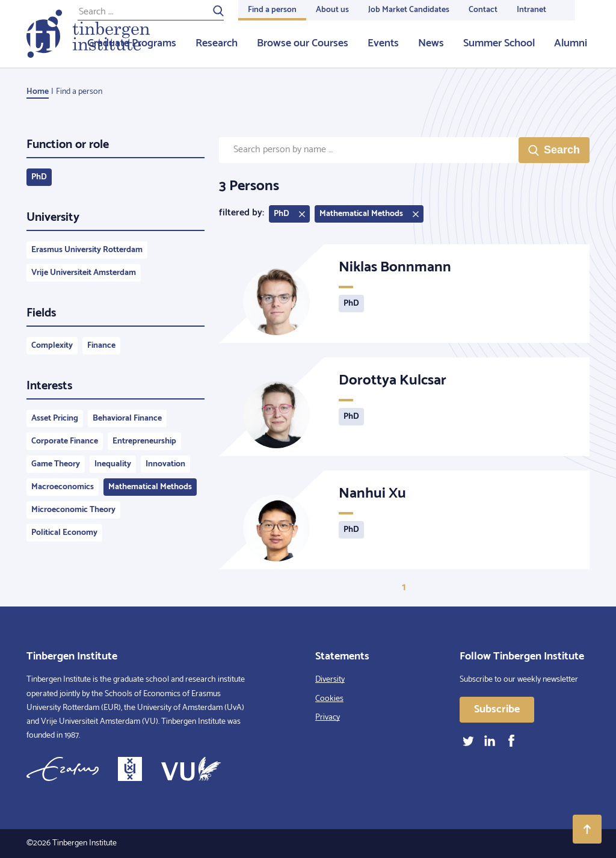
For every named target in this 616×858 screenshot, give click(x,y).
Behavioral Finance (127, 418)
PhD (39, 177)
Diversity (330, 680)
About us (332, 10)
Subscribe (497, 709)
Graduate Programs (132, 43)
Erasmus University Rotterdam (87, 250)
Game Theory (56, 464)
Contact (483, 10)
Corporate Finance (65, 441)
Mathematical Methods (150, 487)
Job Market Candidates (409, 10)
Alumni (571, 43)
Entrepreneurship (144, 441)
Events (383, 43)
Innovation (165, 464)
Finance (101, 346)
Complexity (52, 346)
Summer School (499, 43)
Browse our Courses (303, 43)
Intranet (531, 10)
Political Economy (64, 533)
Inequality (113, 464)
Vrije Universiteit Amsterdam (84, 273)
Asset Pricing (55, 418)
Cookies (329, 699)
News (431, 43)
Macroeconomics (63, 487)
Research (217, 43)
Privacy (328, 718)
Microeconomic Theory (73, 510)
